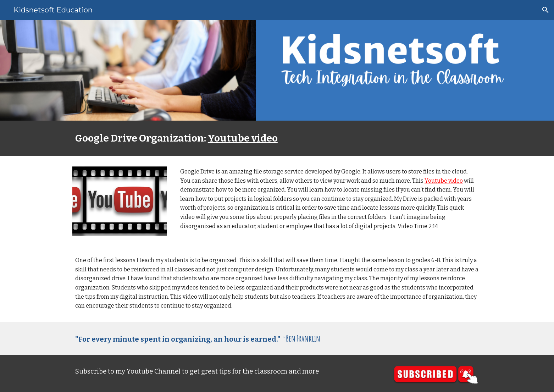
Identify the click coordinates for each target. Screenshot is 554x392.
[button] (545, 10)
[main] (277, 138)
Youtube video (243, 138)
